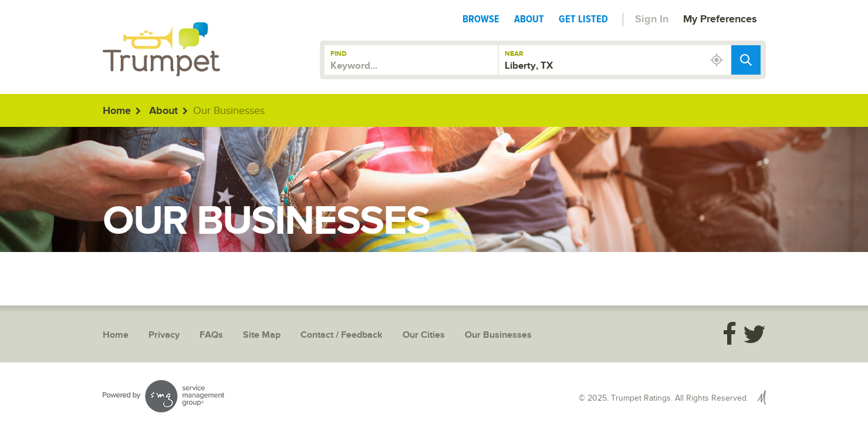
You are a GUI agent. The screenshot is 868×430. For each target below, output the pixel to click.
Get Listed (583, 19)
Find (339, 54)
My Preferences (720, 19)
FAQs (211, 335)
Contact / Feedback (342, 335)
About (529, 19)
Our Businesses (498, 335)
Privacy (164, 335)
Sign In (652, 19)
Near (514, 54)
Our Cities (424, 335)
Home (117, 111)
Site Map (262, 335)
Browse (481, 19)
